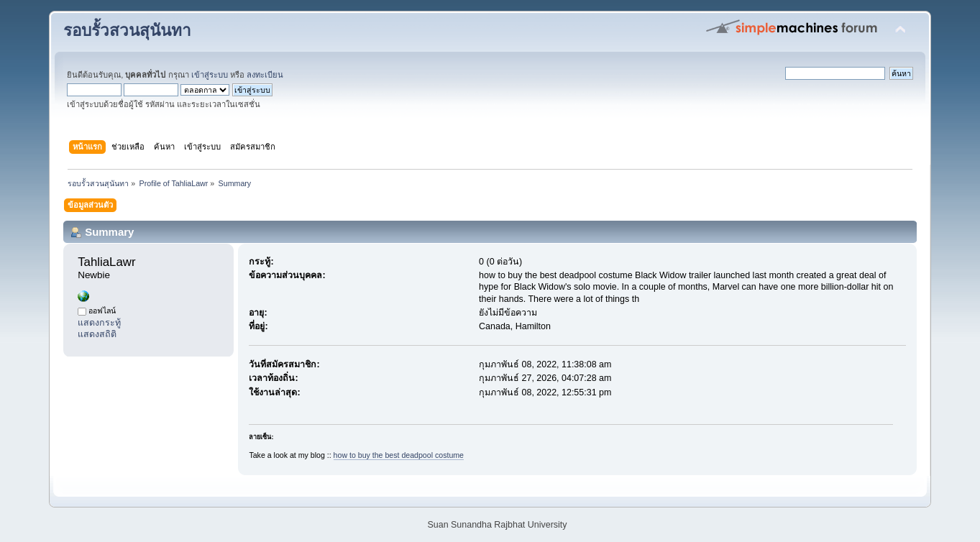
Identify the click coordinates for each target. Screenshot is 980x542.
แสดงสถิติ (97, 334)
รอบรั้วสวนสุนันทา (127, 31)
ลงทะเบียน (265, 75)
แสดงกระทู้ (99, 323)
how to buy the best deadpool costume (399, 455)
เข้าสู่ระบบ (210, 75)
